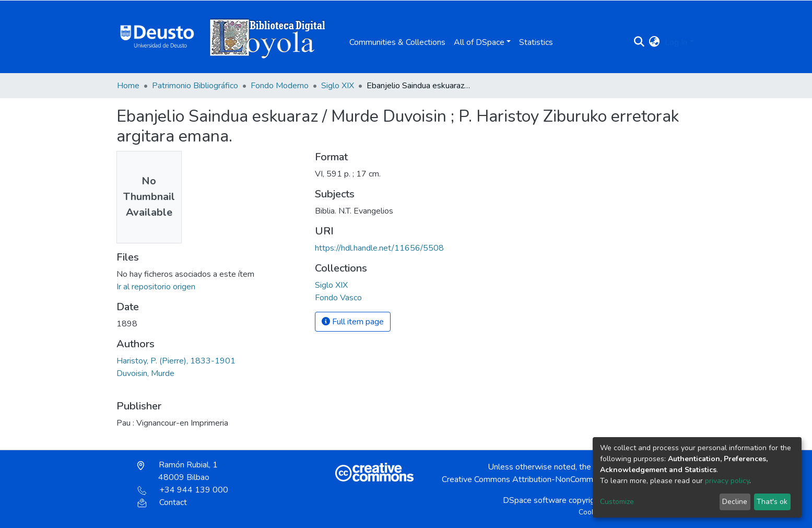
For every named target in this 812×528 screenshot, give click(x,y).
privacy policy (727, 481)
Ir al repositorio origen (156, 287)
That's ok (772, 502)
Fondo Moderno (280, 86)
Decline (735, 502)
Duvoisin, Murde (145, 373)
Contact (162, 502)
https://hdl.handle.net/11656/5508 (379, 248)
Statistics (536, 42)
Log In (676, 42)
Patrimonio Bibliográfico (195, 86)
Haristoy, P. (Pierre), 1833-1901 (176, 361)
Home (128, 86)
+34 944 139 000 (183, 490)
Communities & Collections (397, 42)
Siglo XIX (338, 86)
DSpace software (535, 500)
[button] (654, 42)
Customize (617, 502)
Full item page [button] (353, 322)
